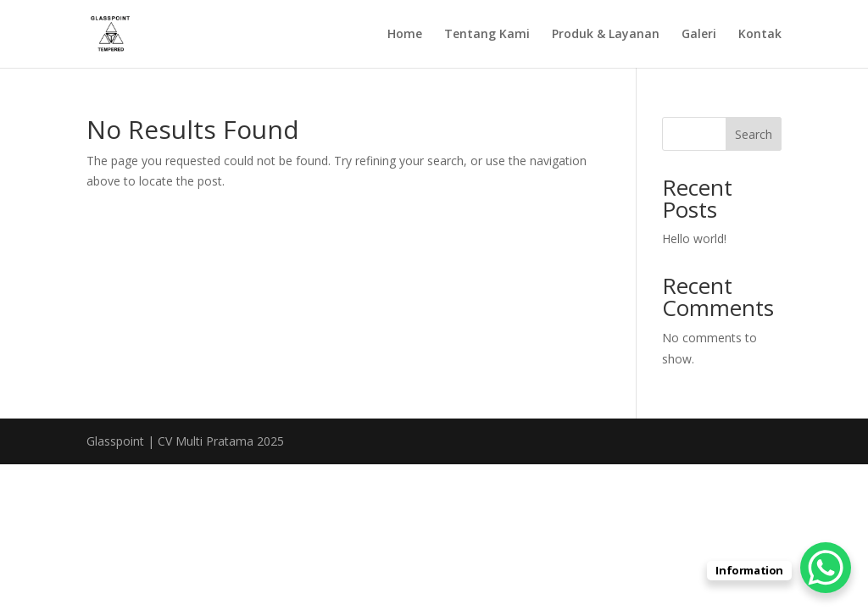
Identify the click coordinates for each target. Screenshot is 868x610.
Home (405, 35)
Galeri (699, 35)
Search (754, 134)
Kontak (760, 35)
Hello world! (694, 238)
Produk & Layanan (606, 35)
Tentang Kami (487, 35)
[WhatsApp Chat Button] (826, 568)
